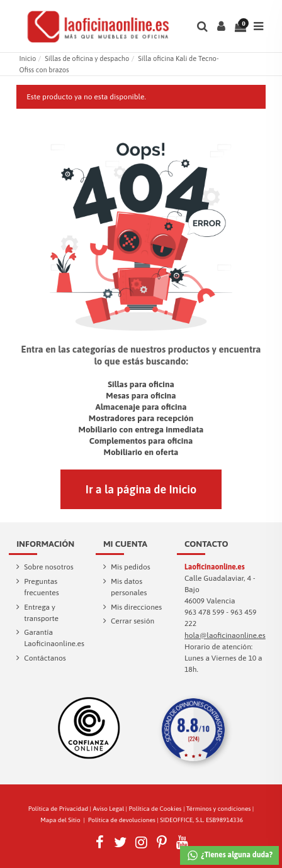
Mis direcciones (136, 607)
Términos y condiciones (219, 809)
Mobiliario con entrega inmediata (141, 429)
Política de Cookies (155, 809)
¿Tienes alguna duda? (229, 855)
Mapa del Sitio (60, 820)
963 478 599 (205, 612)
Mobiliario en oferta (141, 452)
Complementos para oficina (141, 441)
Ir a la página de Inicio (141, 489)
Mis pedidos (131, 567)
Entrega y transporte (41, 613)
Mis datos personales (129, 587)
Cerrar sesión (133, 621)
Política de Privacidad (58, 809)
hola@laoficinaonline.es (225, 635)
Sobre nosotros (49, 567)
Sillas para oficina (141, 384)
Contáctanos (45, 658)
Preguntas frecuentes (41, 587)
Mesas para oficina (141, 395)
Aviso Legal (108, 809)
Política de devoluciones (122, 820)
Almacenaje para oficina (141, 407)
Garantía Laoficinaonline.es (54, 638)
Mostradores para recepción (141, 418)
